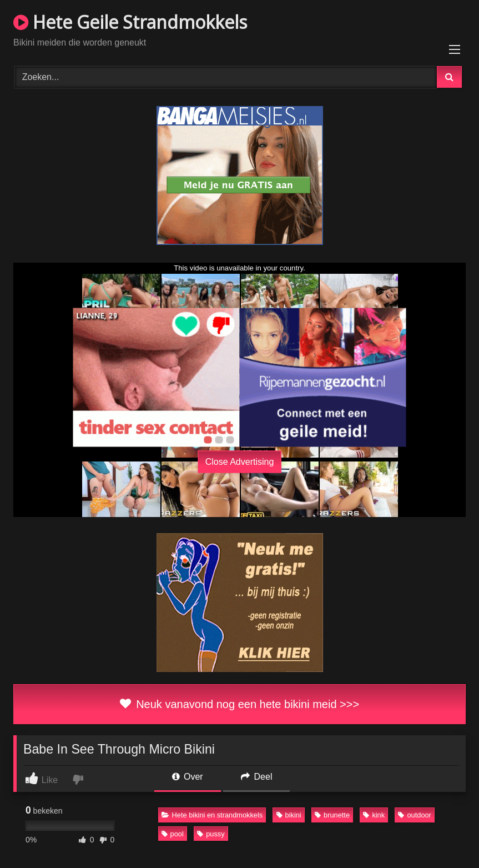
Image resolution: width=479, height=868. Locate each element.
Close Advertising (240, 461)
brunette (332, 815)
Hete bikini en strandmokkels (212, 815)
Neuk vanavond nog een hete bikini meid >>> (239, 704)
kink (374, 815)
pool (173, 834)
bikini (289, 815)
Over (188, 777)
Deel (256, 777)
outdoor (414, 815)
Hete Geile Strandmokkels (130, 22)
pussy (211, 834)
